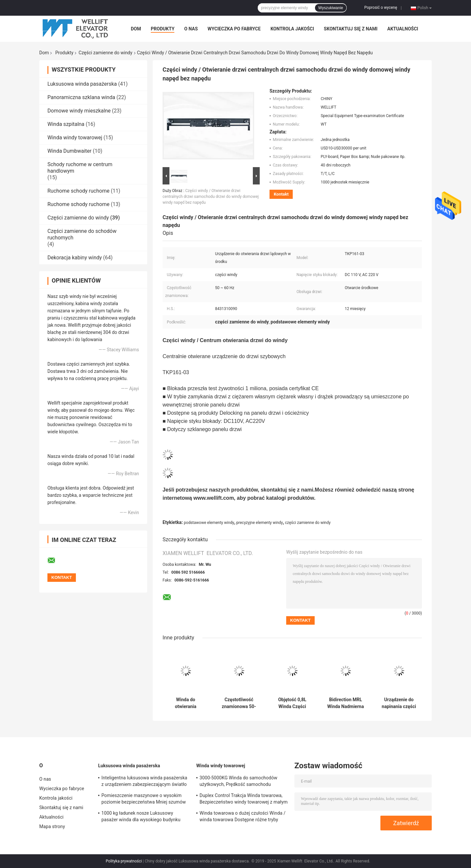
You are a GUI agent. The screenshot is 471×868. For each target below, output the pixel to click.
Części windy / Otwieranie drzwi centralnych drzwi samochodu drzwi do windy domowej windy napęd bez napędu (211, 197)
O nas (191, 29)
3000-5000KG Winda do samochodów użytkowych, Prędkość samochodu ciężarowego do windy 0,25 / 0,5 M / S (239, 782)
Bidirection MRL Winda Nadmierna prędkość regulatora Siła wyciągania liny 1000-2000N (346, 703)
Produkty (163, 29)
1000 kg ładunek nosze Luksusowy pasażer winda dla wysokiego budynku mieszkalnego (141, 817)
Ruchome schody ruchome (78, 191)
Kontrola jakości (292, 29)
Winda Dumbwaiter (70, 151)
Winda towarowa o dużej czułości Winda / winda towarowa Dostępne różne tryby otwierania (243, 817)
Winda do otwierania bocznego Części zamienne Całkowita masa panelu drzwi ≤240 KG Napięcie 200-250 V (186, 703)
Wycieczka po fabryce (234, 29)
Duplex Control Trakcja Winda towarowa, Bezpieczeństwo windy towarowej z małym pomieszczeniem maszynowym (244, 800)
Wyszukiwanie (331, 8)
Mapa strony (52, 826)
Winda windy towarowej (75, 138)
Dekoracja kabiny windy (75, 258)
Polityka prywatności (124, 861)
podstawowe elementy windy (209, 523)
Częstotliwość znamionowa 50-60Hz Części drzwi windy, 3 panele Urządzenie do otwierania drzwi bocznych (239, 703)
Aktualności (403, 29)
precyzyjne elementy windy (260, 523)
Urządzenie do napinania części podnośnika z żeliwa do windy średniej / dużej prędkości (399, 703)
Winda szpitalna (66, 124)
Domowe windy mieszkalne (79, 111)
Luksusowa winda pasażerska (82, 84)
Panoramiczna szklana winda (81, 97)
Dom (136, 29)
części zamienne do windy (308, 523)
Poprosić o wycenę (381, 8)
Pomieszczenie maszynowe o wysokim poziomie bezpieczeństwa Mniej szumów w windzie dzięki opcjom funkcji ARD (144, 800)
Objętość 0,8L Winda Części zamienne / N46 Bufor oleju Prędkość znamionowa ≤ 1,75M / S (292, 703)
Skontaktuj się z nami (351, 29)
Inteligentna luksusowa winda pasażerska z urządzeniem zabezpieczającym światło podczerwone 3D (144, 782)
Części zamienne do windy (105, 53)
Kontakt (281, 194)
